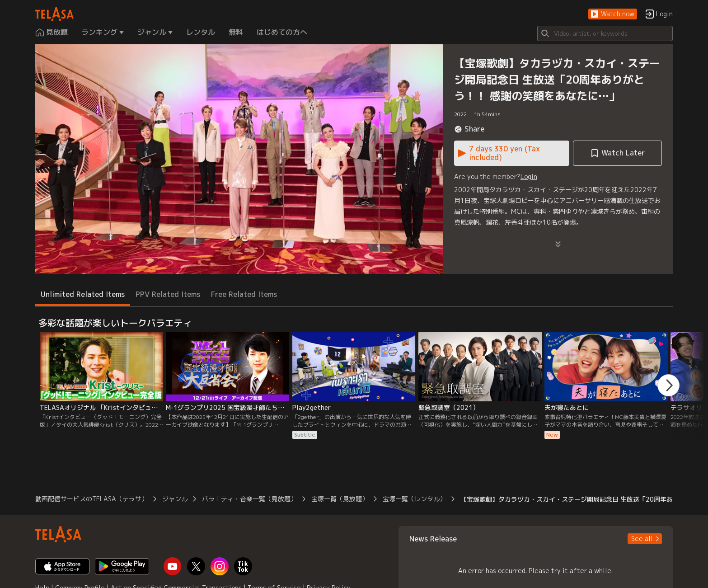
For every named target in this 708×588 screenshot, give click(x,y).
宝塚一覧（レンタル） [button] (414, 499)
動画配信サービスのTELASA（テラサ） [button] (91, 499)
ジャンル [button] (175, 499)
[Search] (605, 33)
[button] (613, 14)
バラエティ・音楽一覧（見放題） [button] (249, 499)
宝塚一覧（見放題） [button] (340, 499)
